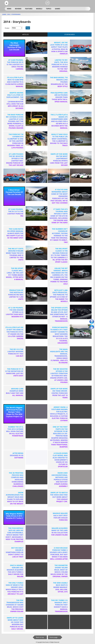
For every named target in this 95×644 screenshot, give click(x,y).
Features (29, 9)
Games (57, 9)
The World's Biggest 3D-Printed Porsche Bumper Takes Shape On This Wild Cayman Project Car (14, 412)
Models (39, 9)
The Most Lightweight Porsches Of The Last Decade (14, 46)
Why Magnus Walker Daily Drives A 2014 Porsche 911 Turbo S (14, 516)
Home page (53, 637)
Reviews (18, 9)
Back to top (40, 637)
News (9, 9)
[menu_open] (6, 3)
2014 (9, 14)
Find (28, 28)
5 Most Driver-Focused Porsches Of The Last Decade (14, 192)
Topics (49, 9)
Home (4, 14)
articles (25, 34)
